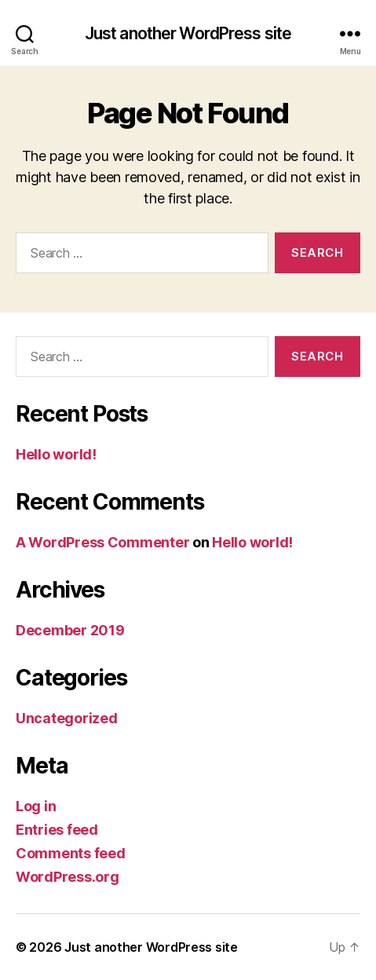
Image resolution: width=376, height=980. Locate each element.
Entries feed (57, 830)
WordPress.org (68, 877)
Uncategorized (67, 718)
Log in (36, 806)
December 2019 (70, 630)
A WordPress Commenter (102, 542)
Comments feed (71, 853)
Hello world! (56, 454)
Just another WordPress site (188, 33)
